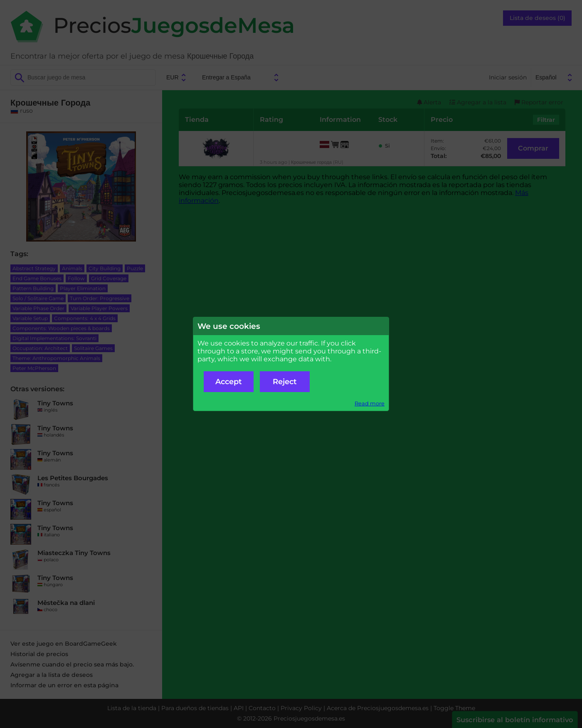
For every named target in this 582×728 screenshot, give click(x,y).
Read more (370, 403)
